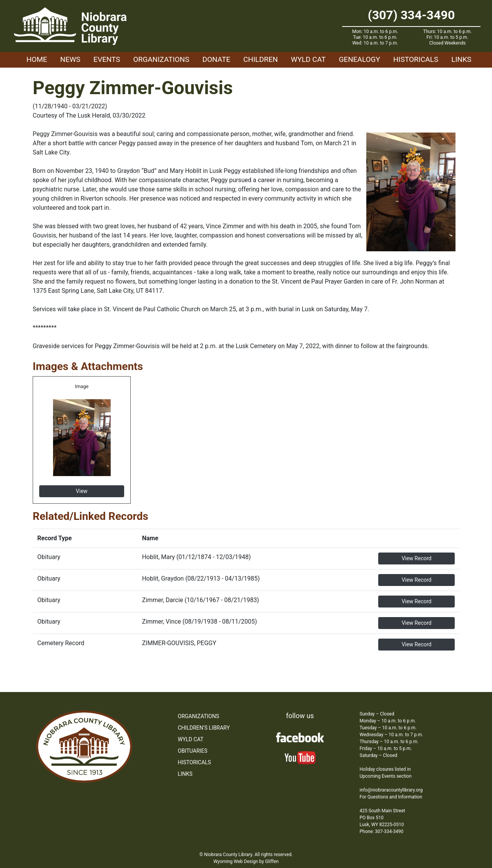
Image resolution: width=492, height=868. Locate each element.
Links (461, 59)
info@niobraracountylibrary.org (391, 790)
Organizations (161, 59)
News (71, 59)
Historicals (416, 59)
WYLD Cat (308, 59)
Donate (216, 59)
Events (107, 59)
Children (261, 59)
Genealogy (359, 59)
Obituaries (193, 751)
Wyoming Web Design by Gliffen (246, 861)
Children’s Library (204, 728)
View (81, 491)
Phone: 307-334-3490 (382, 831)
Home (37, 59)
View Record (417, 558)
